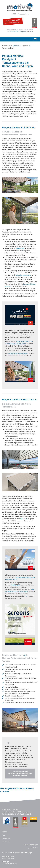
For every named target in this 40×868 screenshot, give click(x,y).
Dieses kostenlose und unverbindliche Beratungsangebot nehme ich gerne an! (20, 774)
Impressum (6, 842)
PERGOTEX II (15, 585)
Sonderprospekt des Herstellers (18, 354)
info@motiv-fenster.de (26, 32)
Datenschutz (6, 838)
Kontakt (5, 832)
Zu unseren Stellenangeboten (13, 23)
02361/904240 (14, 32)
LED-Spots (24, 519)
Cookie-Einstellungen (31, 845)
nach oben (34, 848)
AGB (4, 835)
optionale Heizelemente (23, 275)
